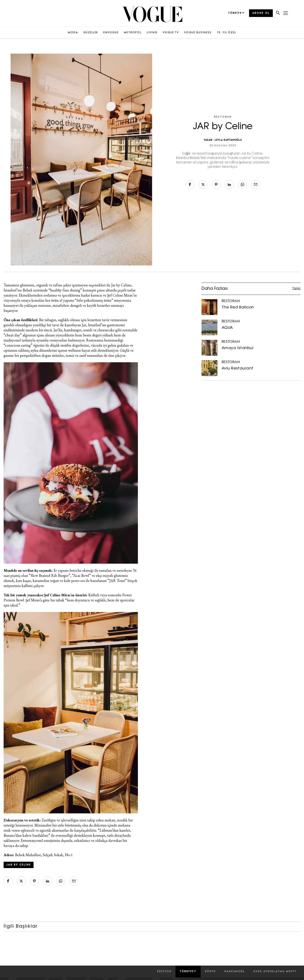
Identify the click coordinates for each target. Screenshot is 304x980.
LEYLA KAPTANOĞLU (228, 140)
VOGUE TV (171, 33)
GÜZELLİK (91, 33)
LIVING (152, 33)
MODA (73, 33)
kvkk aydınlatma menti (275, 972)
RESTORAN (223, 117)
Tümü (296, 289)
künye (210, 972)
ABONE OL (261, 13)
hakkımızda (235, 972)
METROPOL (133, 33)
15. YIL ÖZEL (226, 33)
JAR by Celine (19, 865)
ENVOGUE (111, 33)
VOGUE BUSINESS (198, 33)
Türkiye (188, 971)
